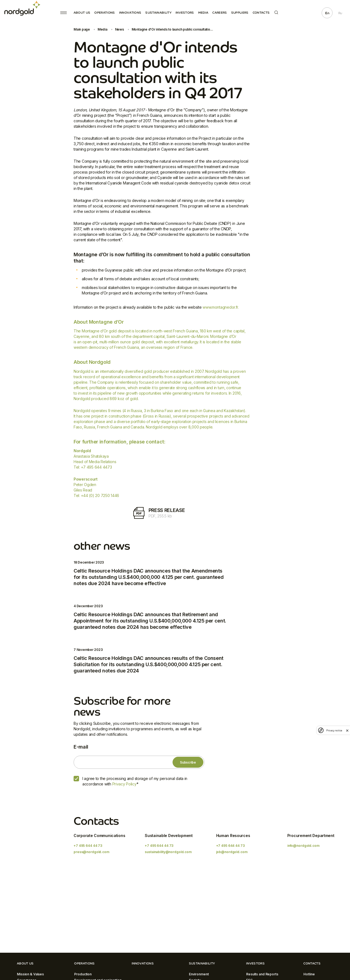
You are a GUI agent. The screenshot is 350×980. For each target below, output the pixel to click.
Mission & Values (30, 974)
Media (203, 13)
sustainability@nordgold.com (168, 852)
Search (276, 12)
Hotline (309, 974)
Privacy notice (334, 730)
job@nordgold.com (232, 852)
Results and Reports (262, 974)
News (120, 29)
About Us (82, 13)
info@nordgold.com (303, 846)
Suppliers (240, 13)
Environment (199, 974)
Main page (82, 29)
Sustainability (158, 13)
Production (83, 974)
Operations (105, 13)
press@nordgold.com (91, 852)
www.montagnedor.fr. (221, 307)
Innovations (130, 13)
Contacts (261, 13)
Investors (185, 13)
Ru (340, 13)
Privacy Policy (124, 784)
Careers (220, 13)
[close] (347, 730)
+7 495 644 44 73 (88, 846)
